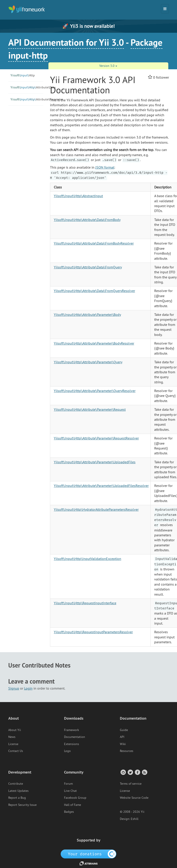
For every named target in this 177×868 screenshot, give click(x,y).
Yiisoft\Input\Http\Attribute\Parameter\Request (90, 409)
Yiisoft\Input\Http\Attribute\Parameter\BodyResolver (94, 343)
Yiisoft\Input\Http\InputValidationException (87, 559)
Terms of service (131, 784)
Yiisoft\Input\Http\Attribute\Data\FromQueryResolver (94, 291)
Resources (127, 751)
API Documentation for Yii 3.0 (66, 42)
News (12, 737)
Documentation (75, 737)
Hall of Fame (73, 805)
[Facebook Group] (137, 772)
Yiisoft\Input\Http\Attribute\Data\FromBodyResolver (94, 243)
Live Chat (70, 791)
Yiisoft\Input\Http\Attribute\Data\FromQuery (88, 267)
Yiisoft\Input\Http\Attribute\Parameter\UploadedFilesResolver (101, 486)
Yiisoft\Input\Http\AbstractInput (78, 196)
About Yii (15, 730)
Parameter (27, 99)
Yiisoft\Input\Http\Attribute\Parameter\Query (88, 362)
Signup (14, 688)
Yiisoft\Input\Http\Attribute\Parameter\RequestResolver (96, 438)
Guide (124, 730)
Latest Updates (18, 791)
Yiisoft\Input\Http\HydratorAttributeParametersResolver (96, 509)
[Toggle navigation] (165, 9)
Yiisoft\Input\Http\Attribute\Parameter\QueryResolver (95, 391)
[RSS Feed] (144, 772)
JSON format (105, 167)
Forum (68, 784)
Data (27, 87)
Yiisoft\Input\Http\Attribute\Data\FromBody (87, 220)
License (13, 744)
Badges (69, 812)
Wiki (123, 744)
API (122, 737)
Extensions (72, 744)
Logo (67, 751)
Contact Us (16, 751)
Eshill (135, 819)
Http (23, 75)
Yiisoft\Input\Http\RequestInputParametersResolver (93, 632)
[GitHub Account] (123, 772)
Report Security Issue (22, 805)
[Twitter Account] (130, 772)
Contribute (16, 784)
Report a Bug (17, 798)
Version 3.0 (108, 66)
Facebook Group (75, 798)
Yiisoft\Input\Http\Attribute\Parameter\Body (87, 315)
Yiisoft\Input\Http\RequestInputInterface (85, 603)
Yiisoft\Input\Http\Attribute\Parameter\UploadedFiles (95, 462)
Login (28, 688)
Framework (72, 730)
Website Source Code (134, 798)
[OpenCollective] (88, 854)
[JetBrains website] (89, 863)
